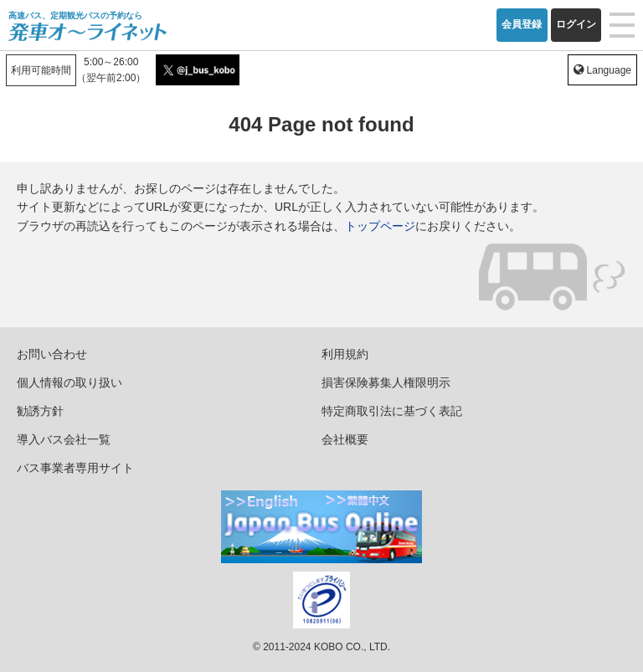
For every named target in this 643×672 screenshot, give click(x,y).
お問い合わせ (52, 354)
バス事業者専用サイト (75, 468)
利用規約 (345, 354)
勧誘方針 (40, 411)
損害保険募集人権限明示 (386, 382)
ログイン (576, 24)
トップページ (380, 226)
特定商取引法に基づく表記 (392, 411)
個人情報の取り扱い (69, 382)
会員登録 (522, 24)
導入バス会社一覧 (64, 439)
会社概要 (345, 439)
